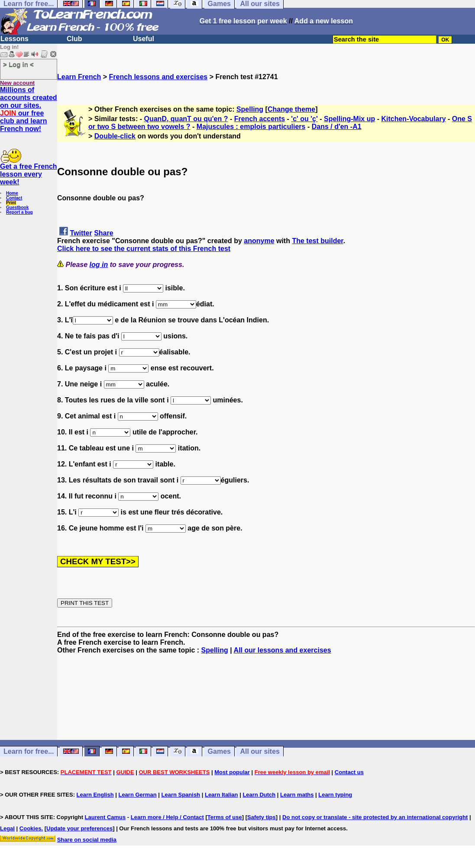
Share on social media (87, 840)
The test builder (317, 241)
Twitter (81, 233)
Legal (7, 828)
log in (99, 265)
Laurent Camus (105, 817)
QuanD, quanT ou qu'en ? (186, 119)
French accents (260, 119)
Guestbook (17, 207)
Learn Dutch (259, 795)
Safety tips (262, 817)
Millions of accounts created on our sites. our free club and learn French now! (29, 109)
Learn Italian (221, 795)
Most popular (232, 772)
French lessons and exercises (158, 77)
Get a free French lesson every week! (29, 174)
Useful (144, 39)
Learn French (79, 77)
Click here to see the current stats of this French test (144, 249)
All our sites (260, 751)
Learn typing (335, 795)
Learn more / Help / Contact (167, 817)
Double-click (115, 136)
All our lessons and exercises (283, 650)
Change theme (291, 109)
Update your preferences (79, 828)
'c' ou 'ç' (304, 119)
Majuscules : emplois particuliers (251, 127)
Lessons (15, 39)
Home (12, 193)
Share (103, 233)
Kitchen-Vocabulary (413, 119)
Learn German (137, 795)
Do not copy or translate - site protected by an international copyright (375, 817)
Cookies (31, 828)
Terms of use (225, 817)
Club (74, 39)
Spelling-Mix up (349, 119)
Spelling (250, 109)
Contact (14, 198)
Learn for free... (29, 751)
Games (219, 751)
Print (11, 203)
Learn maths (297, 795)
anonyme (259, 241)
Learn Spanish (181, 795)
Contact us (349, 772)
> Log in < (18, 64)
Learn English (95, 795)
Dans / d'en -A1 (337, 127)
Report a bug (19, 212)
